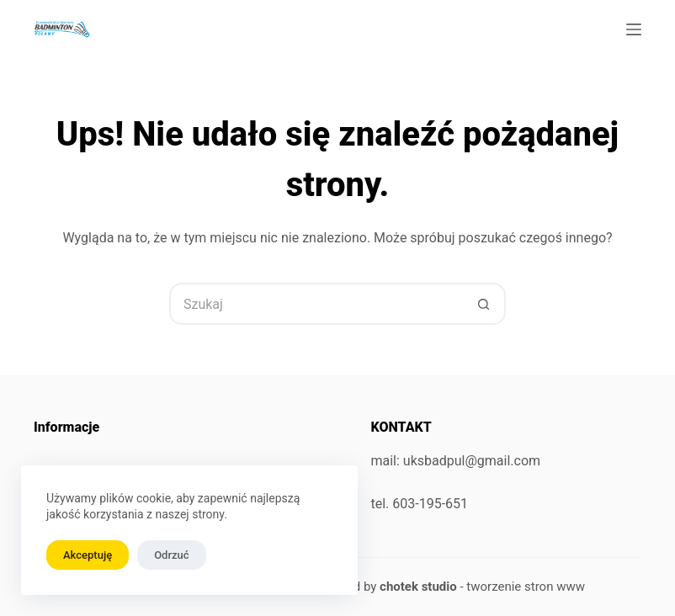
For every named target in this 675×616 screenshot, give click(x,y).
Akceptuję (88, 555)
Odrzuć (171, 555)
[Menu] (634, 29)
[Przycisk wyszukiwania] (485, 304)
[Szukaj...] (316, 304)
